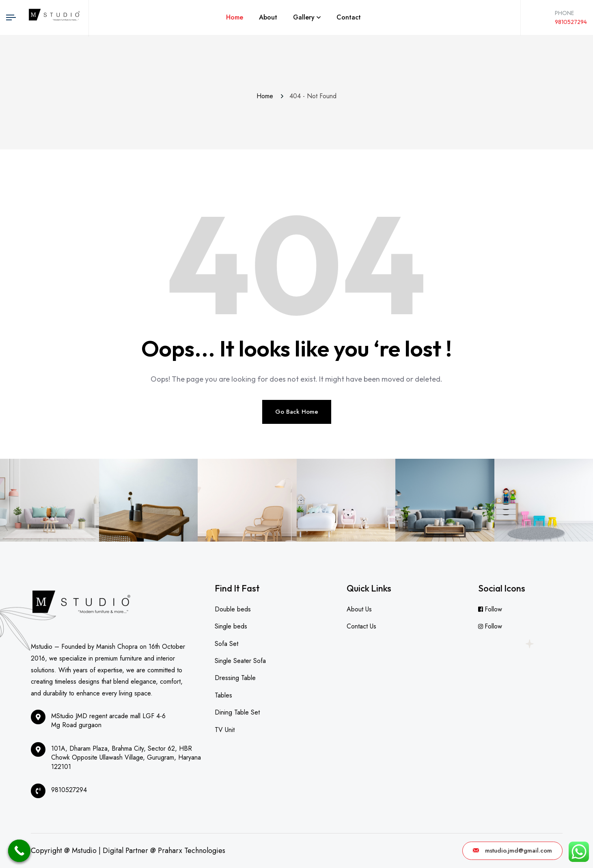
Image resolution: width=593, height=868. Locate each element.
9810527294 (571, 22)
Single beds (231, 626)
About (268, 17)
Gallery (304, 17)
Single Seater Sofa (240, 661)
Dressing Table (235, 678)
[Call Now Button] (19, 851)
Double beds (233, 609)
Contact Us (361, 626)
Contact (349, 17)
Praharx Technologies (192, 851)
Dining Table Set (237, 712)
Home (235, 17)
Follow (493, 609)
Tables (223, 695)
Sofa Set (226, 644)
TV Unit (225, 730)
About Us (359, 609)
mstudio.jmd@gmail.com (512, 851)
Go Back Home (297, 412)
